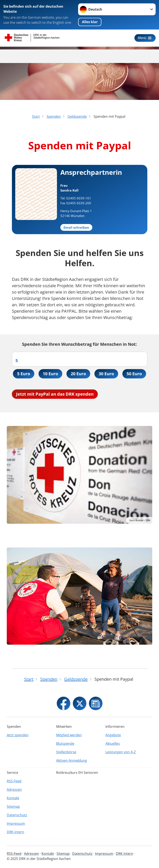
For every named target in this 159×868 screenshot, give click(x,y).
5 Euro (24, 374)
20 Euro (78, 374)
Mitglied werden (69, 735)
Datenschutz (17, 815)
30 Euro (106, 374)
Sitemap (13, 806)
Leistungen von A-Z (121, 752)
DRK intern (15, 832)
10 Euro (50, 374)
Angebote (113, 735)
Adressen (14, 790)
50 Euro (134, 374)
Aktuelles (113, 743)
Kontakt (13, 798)
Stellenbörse (66, 752)
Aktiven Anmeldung (72, 760)
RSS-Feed (14, 781)
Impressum (16, 823)
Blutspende (65, 743)
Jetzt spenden (18, 735)
